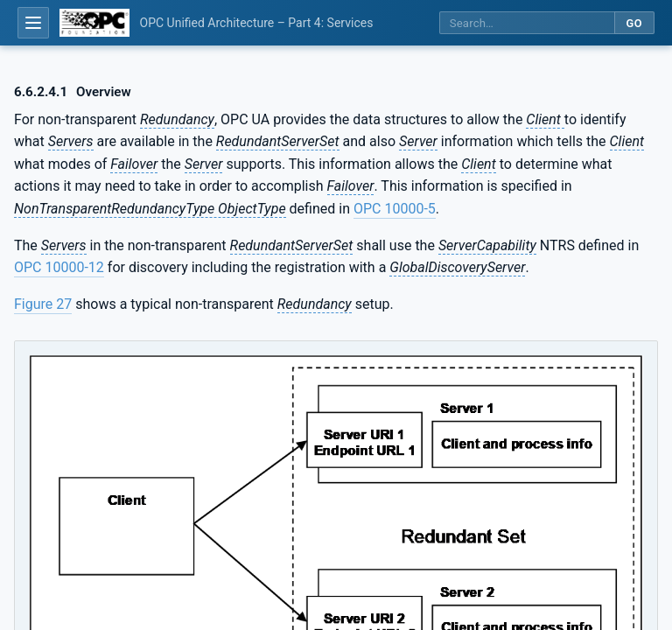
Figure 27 (43, 304)
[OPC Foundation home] (94, 23)
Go (634, 23)
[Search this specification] (527, 23)
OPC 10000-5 (395, 209)
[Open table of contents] (33, 23)
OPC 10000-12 (59, 267)
